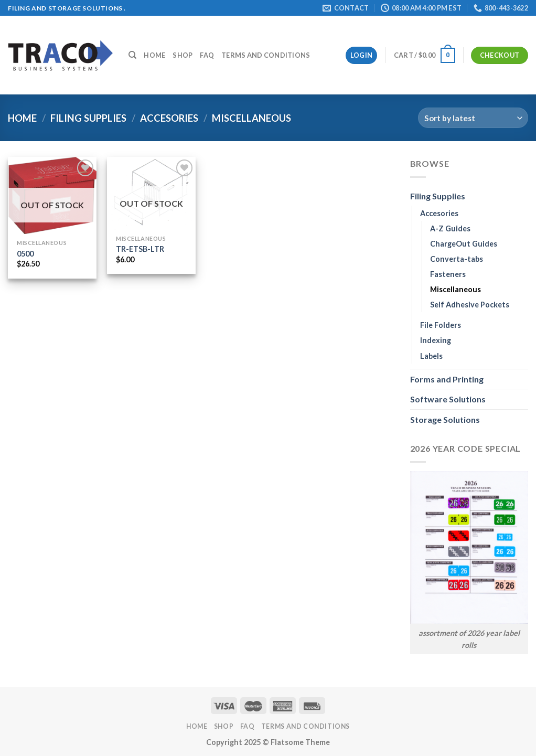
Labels (431, 356)
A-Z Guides (450, 228)
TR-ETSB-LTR (140, 249)
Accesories (169, 118)
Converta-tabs (457, 259)
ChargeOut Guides (464, 244)
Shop (183, 55)
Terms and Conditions (266, 55)
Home (154, 55)
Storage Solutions (445, 419)
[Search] (132, 55)
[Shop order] (473, 118)
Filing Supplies (88, 118)
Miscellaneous (455, 289)
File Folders (441, 325)
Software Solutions (448, 399)
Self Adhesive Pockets (470, 305)
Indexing (436, 340)
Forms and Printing (447, 379)
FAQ (207, 55)
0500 (25, 254)
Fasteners (448, 274)
